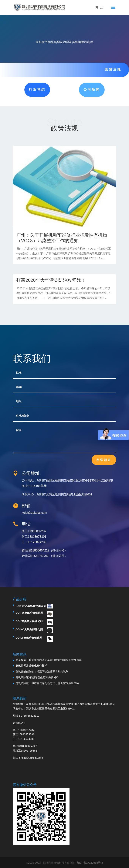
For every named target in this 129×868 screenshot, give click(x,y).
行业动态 (37, 90)
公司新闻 (92, 90)
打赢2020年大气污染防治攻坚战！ (51, 280)
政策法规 (113, 70)
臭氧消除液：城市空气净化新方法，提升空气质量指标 (47, 683)
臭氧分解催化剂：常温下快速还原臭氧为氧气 (42, 672)
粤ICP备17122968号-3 (90, 863)
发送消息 (104, 460)
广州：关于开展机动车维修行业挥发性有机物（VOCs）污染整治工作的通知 (62, 238)
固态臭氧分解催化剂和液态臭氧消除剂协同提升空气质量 (49, 660)
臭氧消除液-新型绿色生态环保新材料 (37, 677)
